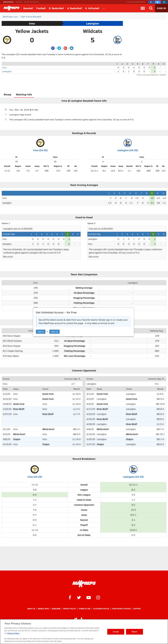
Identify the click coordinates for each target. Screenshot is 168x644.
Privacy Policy (70, 609)
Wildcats (93, 31)
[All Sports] (104, 8)
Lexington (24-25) (128, 150)
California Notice (101, 609)
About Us (31, 609)
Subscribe (56, 609)
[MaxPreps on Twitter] (158, 2)
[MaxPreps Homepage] (84, 584)
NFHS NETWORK (32, 2)
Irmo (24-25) (40, 150)
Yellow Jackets (32, 31)
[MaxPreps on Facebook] (151, 2)
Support (137, 609)
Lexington (93, 23)
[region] (84, 632)
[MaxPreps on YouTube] (89, 597)
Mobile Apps (43, 609)
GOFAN (19, 2)
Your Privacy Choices (121, 609)
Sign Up (55, 332)
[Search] (151, 8)
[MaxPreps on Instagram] (164, 2)
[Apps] (143, 8)
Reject (135, 632)
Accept (116, 632)
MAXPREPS (8, 2)
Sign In (41, 332)
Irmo (32, 23)
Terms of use (85, 609)
